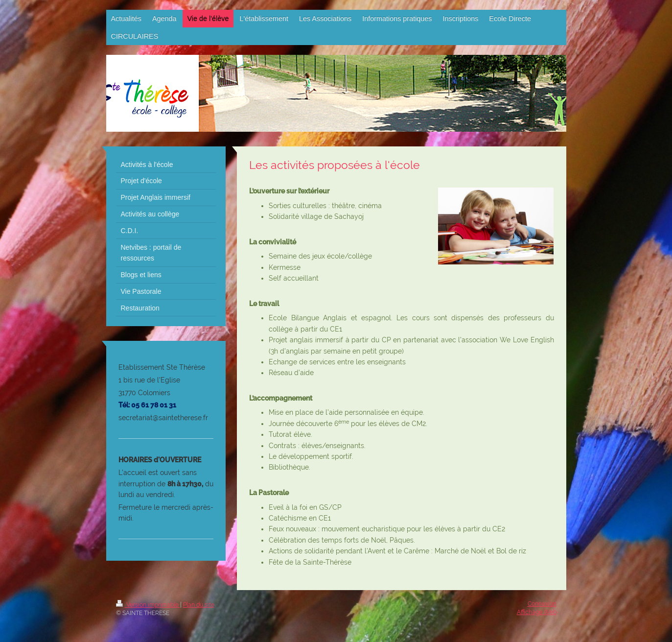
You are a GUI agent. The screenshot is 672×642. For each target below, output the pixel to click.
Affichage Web (537, 612)
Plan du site (199, 605)
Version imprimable (148, 605)
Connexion (542, 604)
